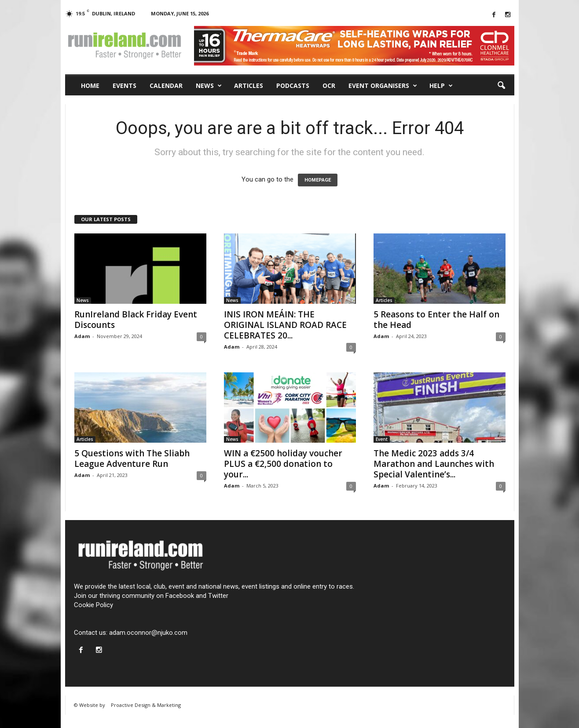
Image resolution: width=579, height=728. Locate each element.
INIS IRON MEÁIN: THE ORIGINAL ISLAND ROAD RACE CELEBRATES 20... (285, 325)
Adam (82, 336)
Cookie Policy (93, 605)
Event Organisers (383, 86)
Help (441, 86)
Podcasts (293, 86)
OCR (329, 86)
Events (125, 86)
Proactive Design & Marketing (146, 705)
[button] (501, 86)
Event (382, 439)
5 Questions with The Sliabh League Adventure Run (132, 459)
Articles (249, 86)
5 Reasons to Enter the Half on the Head (436, 320)
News (209, 86)
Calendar (166, 86)
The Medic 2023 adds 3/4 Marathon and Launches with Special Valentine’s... (434, 464)
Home (90, 86)
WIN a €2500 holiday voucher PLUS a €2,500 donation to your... (283, 464)
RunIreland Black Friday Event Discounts (136, 320)
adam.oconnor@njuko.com (148, 633)
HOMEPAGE (318, 180)
